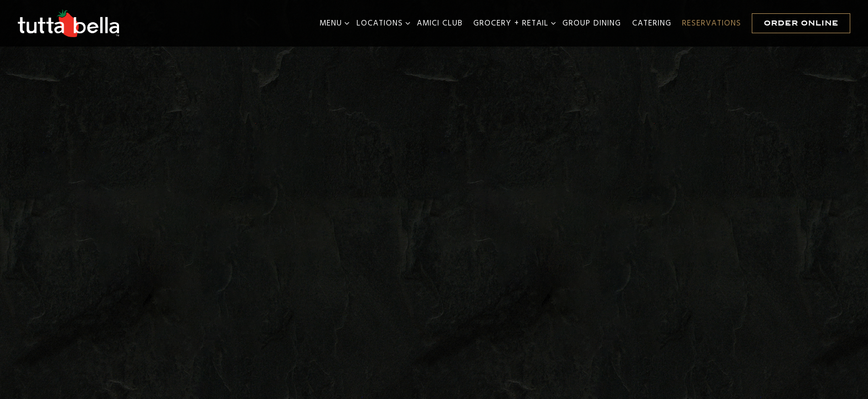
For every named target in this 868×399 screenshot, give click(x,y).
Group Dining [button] (592, 24)
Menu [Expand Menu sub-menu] (332, 23)
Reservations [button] (712, 24)
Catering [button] (652, 24)
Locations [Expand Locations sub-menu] (381, 23)
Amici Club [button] (440, 24)
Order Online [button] (801, 23)
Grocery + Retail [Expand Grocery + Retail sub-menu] (513, 23)
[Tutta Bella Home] (69, 23)
